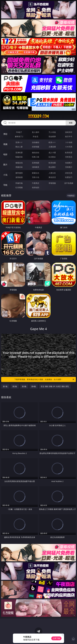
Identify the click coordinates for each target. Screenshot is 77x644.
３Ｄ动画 (69, 142)
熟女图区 (52, 167)
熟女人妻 (19, 147)
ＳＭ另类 (69, 147)
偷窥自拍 (19, 163)
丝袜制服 (36, 147)
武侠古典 (69, 173)
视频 (5, 144)
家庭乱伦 (36, 173)
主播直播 (52, 147)
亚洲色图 (36, 163)
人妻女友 (52, 173)
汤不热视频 (69, 183)
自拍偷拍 (36, 142)
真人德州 (36, 132)
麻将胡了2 (19, 136)
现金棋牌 (52, 136)
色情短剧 (36, 187)
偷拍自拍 (36, 153)
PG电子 (19, 132)
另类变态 (69, 157)
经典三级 (36, 157)
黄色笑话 (52, 177)
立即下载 (56, 638)
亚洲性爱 (19, 153)
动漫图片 (69, 163)
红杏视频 (19, 187)
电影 (5, 154)
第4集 (34, 386)
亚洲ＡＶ (19, 142)
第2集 (15, 386)
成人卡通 (52, 153)
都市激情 (19, 173)
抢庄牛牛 (69, 136)
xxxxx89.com (38, 116)
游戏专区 (69, 132)
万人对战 (52, 132)
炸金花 (36, 136)
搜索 (71, 123)
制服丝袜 (19, 157)
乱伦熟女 (52, 157)
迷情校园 (19, 177)
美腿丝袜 (19, 167)
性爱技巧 (69, 177)
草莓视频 (52, 183)
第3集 (24, 386)
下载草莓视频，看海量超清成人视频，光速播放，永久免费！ (44, 379)
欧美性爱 (69, 153)
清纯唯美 (36, 167)
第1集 (5, 386)
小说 (5, 175)
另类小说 (36, 177)
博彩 (5, 134)
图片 (5, 165)
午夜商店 (36, 183)
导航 (5, 185)
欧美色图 (52, 163)
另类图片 (69, 167)
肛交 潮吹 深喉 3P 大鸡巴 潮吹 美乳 (55, 386)
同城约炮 (19, 183)
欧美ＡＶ (52, 142)
